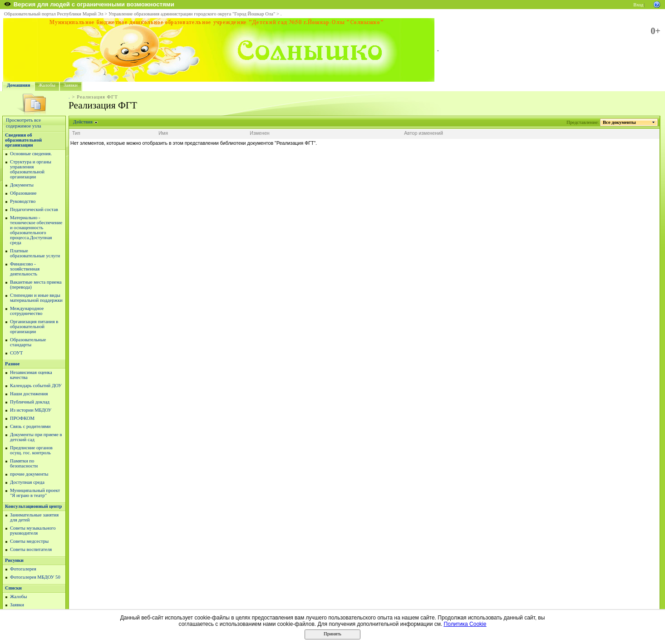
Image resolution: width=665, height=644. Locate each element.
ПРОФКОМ (22, 418)
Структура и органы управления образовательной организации (31, 169)
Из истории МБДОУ (31, 410)
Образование (23, 193)
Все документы (620, 122)
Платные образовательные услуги (35, 253)
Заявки (71, 85)
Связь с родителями (30, 426)
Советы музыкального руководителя (33, 531)
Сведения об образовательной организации (23, 140)
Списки (13, 588)
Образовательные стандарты (28, 342)
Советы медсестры (29, 541)
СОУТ (16, 353)
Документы (22, 185)
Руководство (23, 201)
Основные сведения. (31, 154)
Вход (638, 5)
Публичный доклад (30, 402)
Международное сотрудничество (27, 311)
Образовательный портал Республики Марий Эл (54, 14)
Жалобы (47, 85)
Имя (163, 133)
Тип (76, 133)
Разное (12, 364)
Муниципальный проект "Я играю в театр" (35, 493)
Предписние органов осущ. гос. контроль (31, 450)
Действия (83, 122)
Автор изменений (424, 133)
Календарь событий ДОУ (36, 386)
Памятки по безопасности (24, 463)
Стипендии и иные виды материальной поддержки (36, 298)
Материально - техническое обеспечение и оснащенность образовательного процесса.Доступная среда (36, 230)
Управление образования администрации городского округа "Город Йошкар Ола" (192, 14)
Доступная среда (27, 482)
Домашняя (19, 85)
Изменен (260, 133)
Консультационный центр (34, 506)
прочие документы (29, 474)
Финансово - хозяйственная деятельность (25, 269)
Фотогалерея (23, 569)
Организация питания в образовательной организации (34, 327)
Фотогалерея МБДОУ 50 (35, 577)
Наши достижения (29, 394)
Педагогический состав (34, 209)
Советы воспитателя (31, 549)
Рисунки (14, 560)
